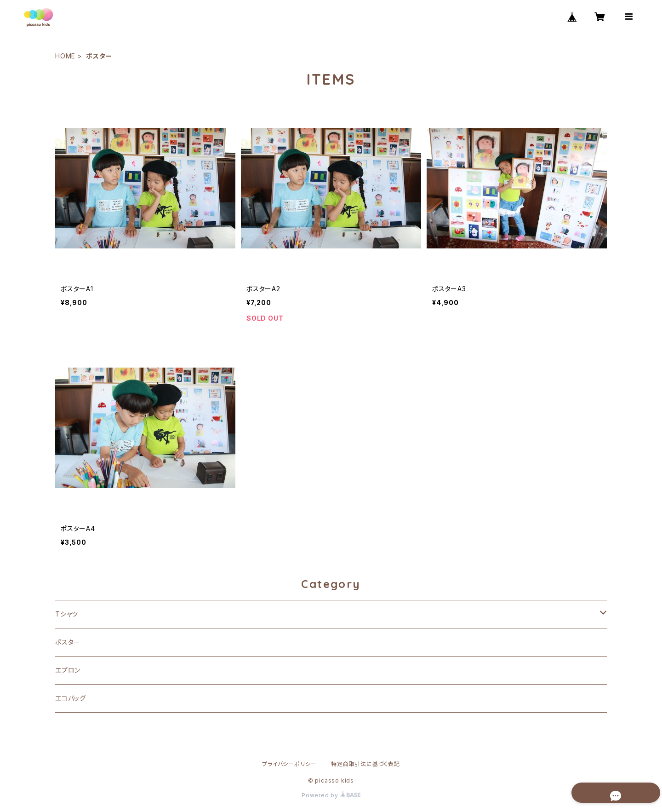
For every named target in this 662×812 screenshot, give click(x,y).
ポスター (68, 642)
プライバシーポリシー (289, 764)
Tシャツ (67, 614)
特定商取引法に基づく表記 (365, 764)
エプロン (68, 670)
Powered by (331, 795)
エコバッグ (71, 698)
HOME (65, 56)
